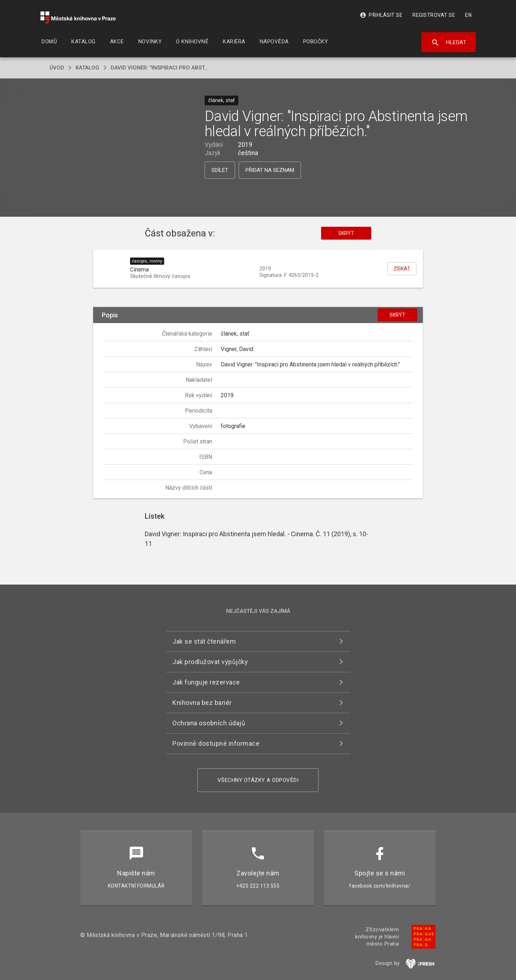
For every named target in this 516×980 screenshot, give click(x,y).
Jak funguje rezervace (206, 682)
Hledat (449, 43)
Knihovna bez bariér (202, 703)
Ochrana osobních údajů (209, 723)
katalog (87, 68)
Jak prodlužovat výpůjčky (210, 662)
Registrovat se (434, 15)
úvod (57, 68)
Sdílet (220, 170)
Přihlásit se (381, 15)
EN (468, 15)
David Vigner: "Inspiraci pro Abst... (160, 68)
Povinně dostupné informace (216, 743)
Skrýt (346, 233)
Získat (402, 269)
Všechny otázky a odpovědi (258, 780)
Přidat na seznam (270, 170)
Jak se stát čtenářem (204, 641)
